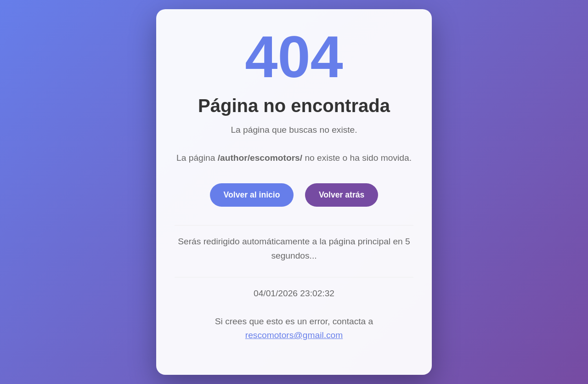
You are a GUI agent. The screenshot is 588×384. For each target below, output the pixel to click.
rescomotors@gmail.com (294, 335)
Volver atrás (342, 195)
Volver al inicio (252, 195)
